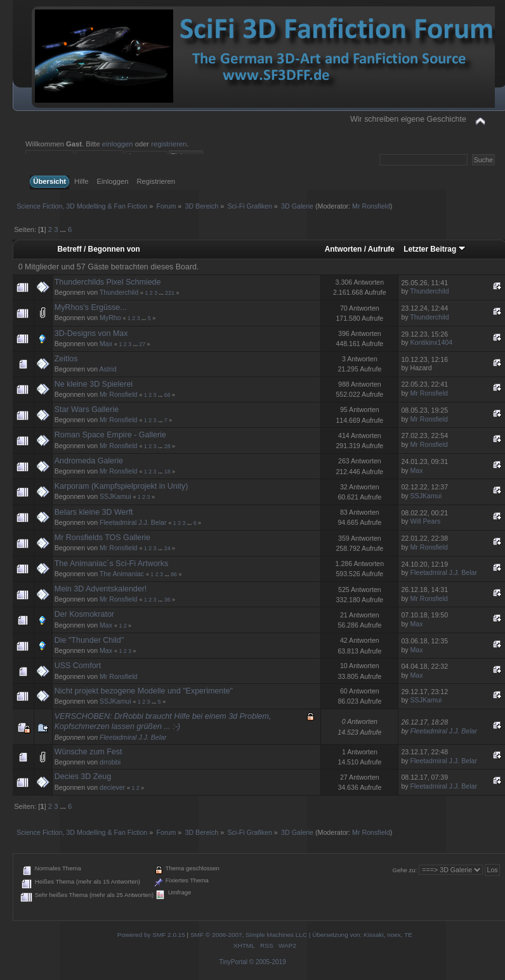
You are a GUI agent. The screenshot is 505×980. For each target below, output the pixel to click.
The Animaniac (122, 574)
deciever (112, 787)
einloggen (118, 144)
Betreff (70, 249)
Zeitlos (66, 359)
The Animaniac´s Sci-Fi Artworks (111, 564)
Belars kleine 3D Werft (94, 512)
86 (174, 574)
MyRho (110, 318)
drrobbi (110, 762)
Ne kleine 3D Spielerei (94, 384)
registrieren (169, 144)
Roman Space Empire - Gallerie (110, 435)
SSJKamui (115, 496)
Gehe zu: (405, 870)
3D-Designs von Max (91, 333)
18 (167, 472)
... (64, 229)
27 (142, 344)
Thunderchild (119, 292)
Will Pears (426, 521)
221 (170, 293)
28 (167, 446)
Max (106, 344)
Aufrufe (381, 249)
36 (167, 600)
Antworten (344, 249)
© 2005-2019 (268, 962)
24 (167, 548)
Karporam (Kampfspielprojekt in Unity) (121, 486)
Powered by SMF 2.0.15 (151, 935)
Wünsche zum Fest (89, 752)
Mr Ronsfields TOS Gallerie (102, 538)
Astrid (108, 369)
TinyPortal (233, 962)
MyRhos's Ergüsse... (91, 307)
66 (167, 395)
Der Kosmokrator (84, 614)
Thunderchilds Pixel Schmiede (108, 282)
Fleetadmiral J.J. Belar (133, 522)
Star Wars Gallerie (87, 409)
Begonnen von (114, 249)
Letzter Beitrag (435, 249)
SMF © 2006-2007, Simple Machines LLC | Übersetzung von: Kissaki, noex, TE (301, 935)
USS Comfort (78, 666)
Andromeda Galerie (89, 461)
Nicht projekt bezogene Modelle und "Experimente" (144, 691)
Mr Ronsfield (371, 206)
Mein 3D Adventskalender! (101, 589)
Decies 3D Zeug (83, 777)
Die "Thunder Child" (89, 640)
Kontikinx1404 (432, 342)
